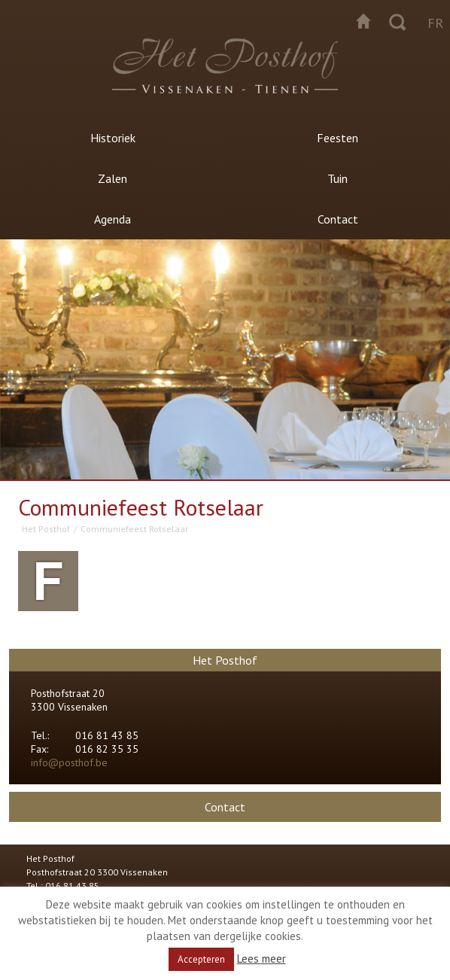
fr (435, 23)
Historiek (113, 138)
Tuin (337, 178)
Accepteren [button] (201, 959)
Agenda (113, 219)
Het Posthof (46, 529)
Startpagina (363, 21)
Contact (338, 219)
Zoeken (397, 21)
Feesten (337, 138)
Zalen (113, 178)
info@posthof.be (69, 762)
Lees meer (261, 959)
